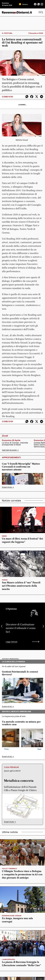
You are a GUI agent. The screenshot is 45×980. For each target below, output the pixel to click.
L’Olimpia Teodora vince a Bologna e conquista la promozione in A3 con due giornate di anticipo (22, 875)
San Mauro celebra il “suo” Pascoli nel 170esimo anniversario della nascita (21, 586)
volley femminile (9, 869)
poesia (5, 580)
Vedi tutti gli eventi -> (10, 450)
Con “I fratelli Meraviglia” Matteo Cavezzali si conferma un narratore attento (21, 467)
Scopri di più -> (8, 487)
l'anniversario (8, 959)
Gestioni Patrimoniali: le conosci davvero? (20, 673)
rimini (4, 536)
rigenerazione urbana (12, 916)
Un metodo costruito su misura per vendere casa (21, 723)
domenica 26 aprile (11, 440)
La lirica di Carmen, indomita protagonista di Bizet (15, 444)
